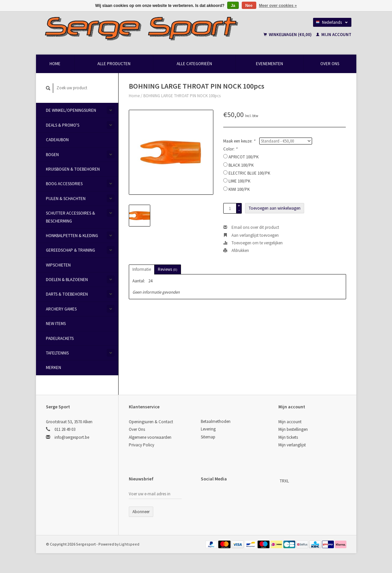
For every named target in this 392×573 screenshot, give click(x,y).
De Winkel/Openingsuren (71, 110)
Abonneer (141, 512)
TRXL (284, 481)
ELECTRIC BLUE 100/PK (249, 173)
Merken (53, 368)
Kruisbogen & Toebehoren (73, 169)
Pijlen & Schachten (66, 199)
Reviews (168, 269)
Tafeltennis (57, 353)
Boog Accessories (64, 184)
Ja (233, 6)
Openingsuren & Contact (151, 422)
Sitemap (208, 437)
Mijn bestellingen (293, 429)
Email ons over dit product (251, 227)
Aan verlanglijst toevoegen (251, 235)
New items (56, 324)
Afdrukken (236, 250)
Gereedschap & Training (71, 250)
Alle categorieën (194, 64)
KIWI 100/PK (239, 189)
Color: (230, 149)
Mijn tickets (288, 437)
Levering (208, 429)
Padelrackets (60, 338)
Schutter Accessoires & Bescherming (71, 217)
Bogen (52, 155)
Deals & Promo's (63, 125)
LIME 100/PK (239, 181)
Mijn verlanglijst (292, 445)
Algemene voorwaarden (150, 437)
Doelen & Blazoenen (67, 280)
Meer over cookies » (278, 6)
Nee (249, 6)
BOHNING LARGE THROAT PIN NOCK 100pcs (182, 96)
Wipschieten (58, 265)
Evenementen (269, 64)
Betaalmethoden (216, 421)
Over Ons (330, 64)
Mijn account (334, 35)
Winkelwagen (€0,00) (288, 35)
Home (55, 64)
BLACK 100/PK (241, 165)
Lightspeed (129, 544)
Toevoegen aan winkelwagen (275, 208)
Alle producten (114, 64)
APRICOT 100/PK (244, 157)
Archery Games (61, 309)
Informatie (142, 269)
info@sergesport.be (72, 437)
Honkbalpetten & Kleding (72, 236)
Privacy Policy (142, 445)
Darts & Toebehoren (67, 294)
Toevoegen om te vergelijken (253, 243)
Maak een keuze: (239, 141)
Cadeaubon (57, 140)
